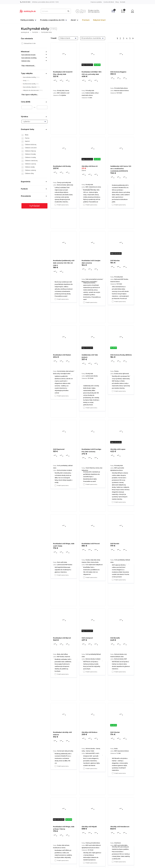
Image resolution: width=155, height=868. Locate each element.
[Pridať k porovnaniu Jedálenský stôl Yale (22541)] (84, 484)
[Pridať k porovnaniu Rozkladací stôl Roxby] (55, 299)
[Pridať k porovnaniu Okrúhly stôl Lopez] (113, 580)
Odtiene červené (29, 148)
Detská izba (26, 61)
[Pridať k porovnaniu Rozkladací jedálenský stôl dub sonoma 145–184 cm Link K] (55, 396)
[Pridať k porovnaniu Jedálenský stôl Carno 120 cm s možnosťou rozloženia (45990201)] (113, 301)
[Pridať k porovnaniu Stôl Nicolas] (113, 391)
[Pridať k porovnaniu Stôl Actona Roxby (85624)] (113, 502)
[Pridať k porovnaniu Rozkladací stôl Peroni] (84, 672)
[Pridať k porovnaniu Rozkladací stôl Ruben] (55, 485)
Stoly (25, 80)
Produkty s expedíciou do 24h (52, 20)
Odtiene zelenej (29, 170)
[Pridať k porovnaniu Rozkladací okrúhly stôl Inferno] (55, 860)
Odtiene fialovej (29, 151)
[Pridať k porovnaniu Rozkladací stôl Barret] (55, 766)
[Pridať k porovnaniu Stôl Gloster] (113, 862)
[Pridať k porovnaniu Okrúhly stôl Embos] (84, 863)
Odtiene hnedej (29, 154)
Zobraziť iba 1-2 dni (29, 43)
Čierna (25, 138)
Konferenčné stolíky (30, 84)
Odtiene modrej (29, 158)
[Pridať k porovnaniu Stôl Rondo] (113, 672)
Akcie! (73, 20)
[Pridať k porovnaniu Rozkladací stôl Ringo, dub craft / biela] (55, 674)
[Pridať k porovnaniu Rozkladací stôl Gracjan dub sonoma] (84, 408)
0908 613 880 (25, 2)
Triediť (54, 38)
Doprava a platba (96, 2)
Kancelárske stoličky (29, 58)
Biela (25, 135)
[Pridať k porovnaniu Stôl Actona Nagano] (113, 205)
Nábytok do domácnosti (31, 90)
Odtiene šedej (28, 167)
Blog (117, 2)
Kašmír (26, 141)
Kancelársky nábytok (30, 87)
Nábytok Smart (99, 20)
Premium (86, 20)
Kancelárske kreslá (28, 55)
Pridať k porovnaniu (63, 205)
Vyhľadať (34, 206)
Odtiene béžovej (29, 145)
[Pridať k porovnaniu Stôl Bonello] (113, 773)
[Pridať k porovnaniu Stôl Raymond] (55, 575)
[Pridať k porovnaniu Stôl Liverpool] (84, 768)
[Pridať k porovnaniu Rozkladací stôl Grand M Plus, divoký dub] (55, 205)
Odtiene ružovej (29, 164)
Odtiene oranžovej (29, 161)
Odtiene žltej (28, 174)
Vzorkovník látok (109, 2)
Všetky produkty (27, 20)
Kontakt (123, 2)
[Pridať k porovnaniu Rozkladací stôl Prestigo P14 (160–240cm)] (84, 577)
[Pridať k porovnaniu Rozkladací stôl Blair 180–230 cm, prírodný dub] (84, 205)
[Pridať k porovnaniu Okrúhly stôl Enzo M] (84, 302)
